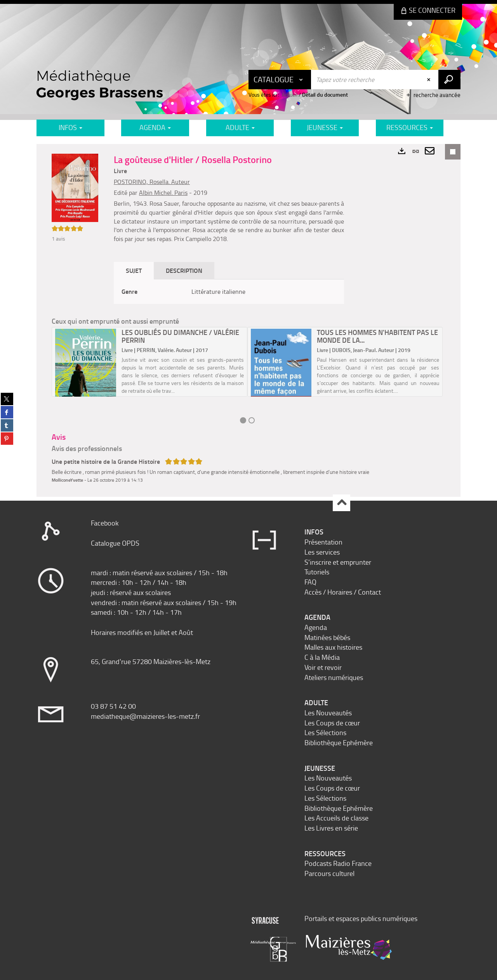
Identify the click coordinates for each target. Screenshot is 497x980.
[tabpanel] (229, 292)
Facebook (105, 523)
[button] (75, 187)
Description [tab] (184, 270)
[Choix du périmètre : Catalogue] (280, 80)
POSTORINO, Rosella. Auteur (152, 182)
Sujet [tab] (134, 270)
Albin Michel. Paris (163, 193)
